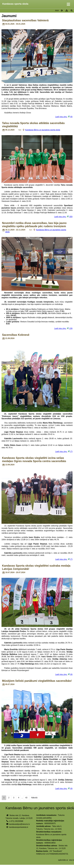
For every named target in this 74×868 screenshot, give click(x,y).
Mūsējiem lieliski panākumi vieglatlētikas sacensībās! (37, 681)
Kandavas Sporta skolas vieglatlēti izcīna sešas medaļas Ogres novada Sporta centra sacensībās (34, 459)
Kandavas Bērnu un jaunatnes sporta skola (43, 130)
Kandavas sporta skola (15, 4)
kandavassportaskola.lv (19, 827)
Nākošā (34, 798)
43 (26, 798)
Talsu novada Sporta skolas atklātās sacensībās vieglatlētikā (33, 125)
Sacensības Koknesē (16, 335)
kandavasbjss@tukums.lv (20, 824)
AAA (57, 11)
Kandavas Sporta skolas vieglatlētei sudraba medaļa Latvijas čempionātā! (36, 567)
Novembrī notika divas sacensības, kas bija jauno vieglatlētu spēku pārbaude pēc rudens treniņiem (34, 225)
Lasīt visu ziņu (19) (63, 328)
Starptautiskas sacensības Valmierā (25, 20)
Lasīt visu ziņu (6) (64, 117)
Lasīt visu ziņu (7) (64, 451)
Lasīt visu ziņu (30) (63, 217)
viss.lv (71, 860)
